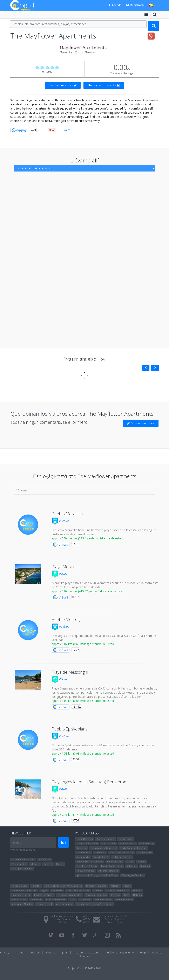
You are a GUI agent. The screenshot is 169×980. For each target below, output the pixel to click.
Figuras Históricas (44, 895)
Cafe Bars (85, 899)
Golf (126, 895)
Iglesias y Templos (96, 886)
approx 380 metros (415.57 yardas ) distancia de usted (88, 591)
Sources (51, 952)
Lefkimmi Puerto (122, 857)
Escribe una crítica (63, 85)
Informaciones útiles (23, 859)
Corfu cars (100, 852)
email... (17, 842)
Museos (35, 864)
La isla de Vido (20, 886)
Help (143, 952)
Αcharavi (131, 866)
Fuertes (36, 886)
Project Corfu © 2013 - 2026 (85, 968)
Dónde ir (81, 848)
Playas (59, 574)
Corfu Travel (125, 839)
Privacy (5, 952)
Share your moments (104, 85)
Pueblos (60, 521)
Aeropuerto (83, 857)
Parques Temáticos (96, 895)
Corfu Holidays (84, 839)
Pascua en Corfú (21, 895)
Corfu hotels (83, 852)
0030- (87, 916)
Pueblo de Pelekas (87, 866)
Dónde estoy (146, 843)
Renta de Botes (103, 899)
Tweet (66, 130)
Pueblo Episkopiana (70, 729)
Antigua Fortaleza (108, 871)
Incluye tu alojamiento (120, 952)
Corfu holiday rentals (122, 852)
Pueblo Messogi (66, 619)
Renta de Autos (124, 899)
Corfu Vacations (106, 839)
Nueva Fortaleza (85, 871)
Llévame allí (84, 160)
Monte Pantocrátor (112, 866)
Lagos (44, 890)
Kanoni (141, 862)
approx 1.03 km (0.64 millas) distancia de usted (83, 701)
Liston (130, 862)
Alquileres (45, 859)
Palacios (115, 886)
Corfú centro (145, 852)
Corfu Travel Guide (87, 843)
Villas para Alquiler (22, 869)
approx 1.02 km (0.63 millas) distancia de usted (83, 644)
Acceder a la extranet (87, 952)
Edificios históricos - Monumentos (63, 886)
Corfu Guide (109, 843)
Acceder (115, 5)
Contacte (158, 952)
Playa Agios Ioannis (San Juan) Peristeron (89, 782)
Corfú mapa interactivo (103, 848)
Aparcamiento (64, 904)
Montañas (57, 890)
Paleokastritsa (115, 862)
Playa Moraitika (66, 567)
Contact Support (114, 919)
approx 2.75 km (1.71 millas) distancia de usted (83, 815)
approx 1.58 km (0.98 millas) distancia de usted (83, 753)
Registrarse (136, 5)
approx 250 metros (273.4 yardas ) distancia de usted (87, 538)
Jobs (65, 952)
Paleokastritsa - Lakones (90, 862)
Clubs (72, 899)
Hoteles (48, 864)
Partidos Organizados (69, 895)
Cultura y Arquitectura (24, 890)
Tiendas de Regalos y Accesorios (94, 904)
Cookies (35, 952)
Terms (19, 952)
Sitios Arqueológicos (117, 890)
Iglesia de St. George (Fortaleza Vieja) (97, 875)
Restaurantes (19, 864)
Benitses (145, 866)
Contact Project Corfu (114, 916)
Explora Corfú (127, 843)
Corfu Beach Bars (56, 899)
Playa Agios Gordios (132, 875)
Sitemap (84, 956)
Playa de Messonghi (70, 672)
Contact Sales (114, 922)
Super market (44, 904)
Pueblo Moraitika (67, 514)
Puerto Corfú (101, 857)
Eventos (115, 895)
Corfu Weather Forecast (134, 848)
